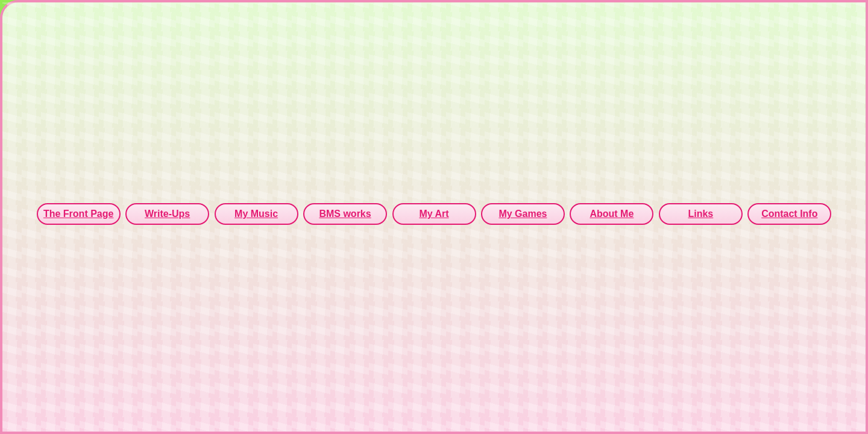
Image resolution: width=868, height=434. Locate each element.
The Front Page (78, 214)
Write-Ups (167, 214)
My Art (434, 214)
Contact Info (789, 214)
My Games (523, 214)
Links (700, 214)
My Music (256, 214)
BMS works (345, 214)
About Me (612, 214)
